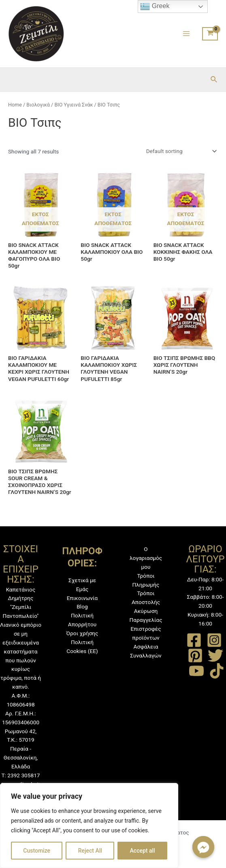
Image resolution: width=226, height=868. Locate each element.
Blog (82, 606)
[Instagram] (214, 640)
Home (15, 105)
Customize (37, 851)
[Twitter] (215, 655)
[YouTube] (196, 671)
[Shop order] (180, 151)
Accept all (143, 851)
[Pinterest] (195, 655)
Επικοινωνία (82, 598)
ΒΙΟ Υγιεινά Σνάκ (74, 105)
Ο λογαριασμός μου (146, 558)
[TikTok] (217, 671)
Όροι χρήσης (82, 633)
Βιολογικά (38, 105)
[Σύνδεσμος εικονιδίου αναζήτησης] (214, 80)
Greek (155, 6)
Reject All (90, 851)
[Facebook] (194, 640)
